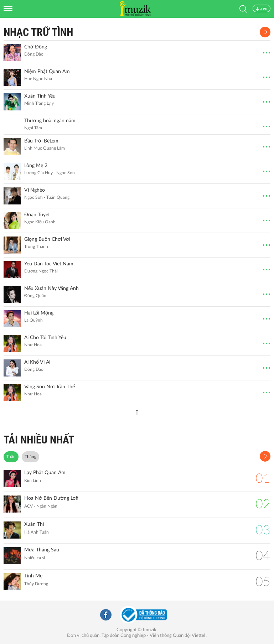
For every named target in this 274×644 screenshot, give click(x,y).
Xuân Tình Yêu (40, 96)
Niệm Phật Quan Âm (47, 72)
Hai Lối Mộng (39, 313)
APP (262, 9)
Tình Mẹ (33, 576)
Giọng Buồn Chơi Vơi (47, 239)
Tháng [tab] (30, 457)
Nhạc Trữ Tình (38, 32)
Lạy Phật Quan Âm (45, 473)
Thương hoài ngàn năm (50, 121)
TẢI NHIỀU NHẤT (39, 440)
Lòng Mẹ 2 (36, 166)
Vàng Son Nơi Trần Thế (50, 387)
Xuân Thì (34, 524)
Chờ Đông (36, 47)
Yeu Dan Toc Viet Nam (49, 264)
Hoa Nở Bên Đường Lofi (51, 498)
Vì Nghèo (35, 190)
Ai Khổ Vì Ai (37, 362)
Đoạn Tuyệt (37, 215)
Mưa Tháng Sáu (42, 550)
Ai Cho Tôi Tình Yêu (45, 338)
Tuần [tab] (11, 457)
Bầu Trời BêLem (41, 141)
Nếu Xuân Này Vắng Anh (51, 289)
